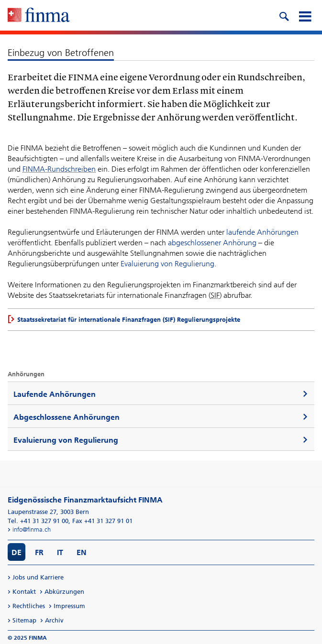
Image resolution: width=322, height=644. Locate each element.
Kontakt (24, 592)
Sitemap (24, 620)
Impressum (69, 606)
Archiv (54, 620)
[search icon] (284, 15)
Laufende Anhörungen (55, 394)
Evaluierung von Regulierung (167, 264)
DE (17, 552)
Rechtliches (29, 606)
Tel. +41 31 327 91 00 (38, 521)
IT (60, 552)
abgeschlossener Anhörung (212, 243)
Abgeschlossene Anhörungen (67, 417)
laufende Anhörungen (262, 232)
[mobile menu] (305, 15)
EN (82, 552)
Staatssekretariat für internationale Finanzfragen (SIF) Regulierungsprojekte (129, 320)
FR (39, 552)
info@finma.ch (32, 529)
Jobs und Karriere (38, 577)
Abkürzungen (64, 592)
